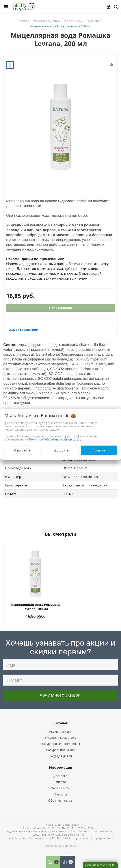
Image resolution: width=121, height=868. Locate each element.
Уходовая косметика (60, 738)
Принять (99, 450)
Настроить (61, 450)
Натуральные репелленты (60, 744)
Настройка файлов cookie (60, 846)
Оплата (60, 782)
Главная (24, 21)
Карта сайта (60, 788)
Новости (60, 794)
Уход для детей (60, 756)
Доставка (60, 776)
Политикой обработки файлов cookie (55, 439)
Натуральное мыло (60, 750)
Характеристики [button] (24, 329)
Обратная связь (60, 800)
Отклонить (22, 450)
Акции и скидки (60, 731)
